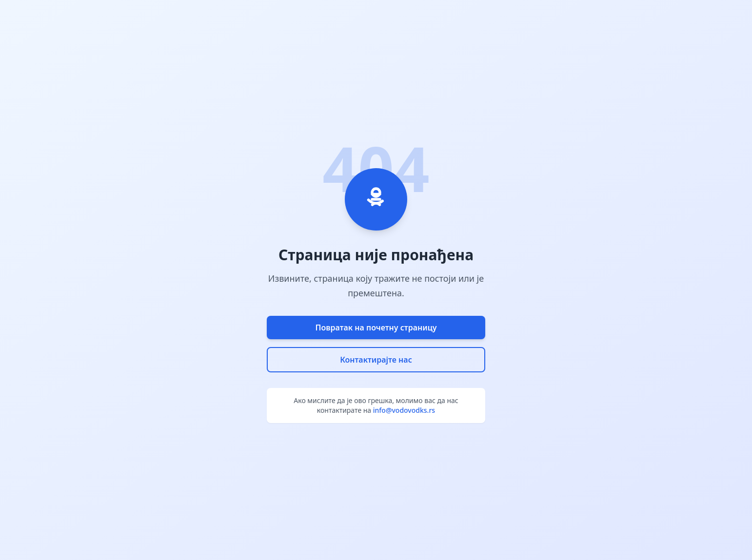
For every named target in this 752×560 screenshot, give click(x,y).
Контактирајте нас (376, 360)
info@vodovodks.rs (404, 410)
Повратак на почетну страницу (376, 328)
